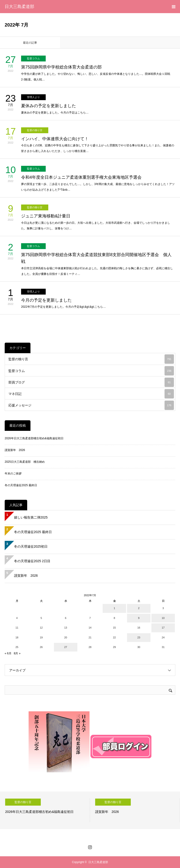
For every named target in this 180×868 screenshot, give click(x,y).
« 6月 (8, 653)
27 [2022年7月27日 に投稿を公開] (66, 647)
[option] (45, 810)
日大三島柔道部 (19, 7)
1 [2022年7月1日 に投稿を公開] (114, 608)
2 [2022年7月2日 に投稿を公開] (139, 608)
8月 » (17, 653)
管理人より (33, 97)
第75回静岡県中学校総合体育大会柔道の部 (61, 67)
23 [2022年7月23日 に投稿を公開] (139, 637)
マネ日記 (91, 394)
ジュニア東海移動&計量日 (46, 216)
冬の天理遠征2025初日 (31, 546)
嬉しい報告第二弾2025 (31, 517)
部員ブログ (91, 382)
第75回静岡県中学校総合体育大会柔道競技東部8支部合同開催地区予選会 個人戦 (96, 258)
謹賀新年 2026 (15, 450)
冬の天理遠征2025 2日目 (32, 561)
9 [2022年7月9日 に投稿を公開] (139, 618)
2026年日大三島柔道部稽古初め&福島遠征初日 (34, 438)
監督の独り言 (35, 130)
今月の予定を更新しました (46, 300)
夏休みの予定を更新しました (49, 106)
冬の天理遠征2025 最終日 (21, 485)
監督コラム (33, 58)
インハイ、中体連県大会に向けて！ (55, 139)
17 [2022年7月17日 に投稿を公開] (163, 628)
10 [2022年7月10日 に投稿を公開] (163, 618)
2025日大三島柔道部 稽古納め (25, 462)
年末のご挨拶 (13, 474)
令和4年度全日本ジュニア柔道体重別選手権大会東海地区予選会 (81, 177)
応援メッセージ (91, 405)
